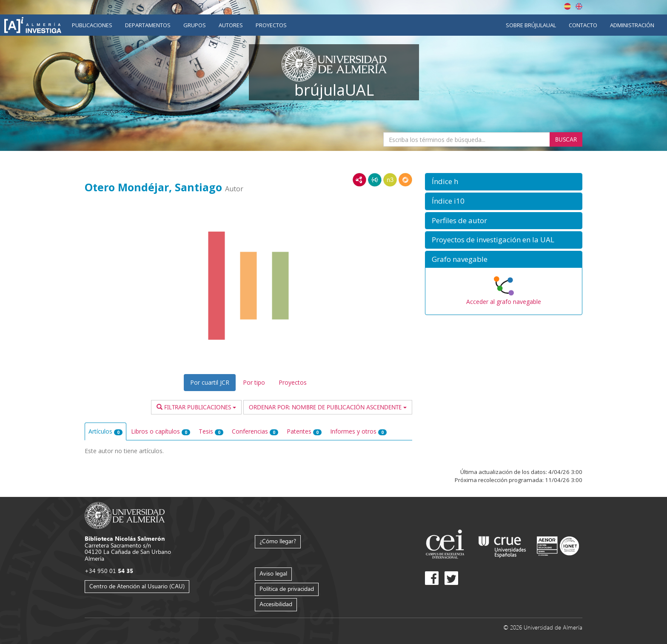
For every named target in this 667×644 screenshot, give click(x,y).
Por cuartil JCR (210, 382)
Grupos (195, 25)
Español (567, 6)
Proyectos (271, 25)
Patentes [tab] (304, 431)
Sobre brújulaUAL (531, 25)
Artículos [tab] (105, 431)
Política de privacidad (287, 589)
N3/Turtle (390, 180)
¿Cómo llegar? (278, 541)
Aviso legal (273, 573)
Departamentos (148, 25)
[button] (504, 182)
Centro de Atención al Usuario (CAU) (137, 586)
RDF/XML (359, 180)
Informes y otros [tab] (358, 431)
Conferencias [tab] (255, 431)
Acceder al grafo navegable (504, 302)
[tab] (504, 182)
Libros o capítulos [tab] (161, 431)
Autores (231, 25)
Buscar (566, 139)
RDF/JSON (405, 180)
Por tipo (254, 382)
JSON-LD (375, 180)
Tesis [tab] (211, 431)
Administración (632, 25)
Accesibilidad (276, 604)
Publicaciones (92, 25)
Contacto (583, 25)
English (579, 6)
